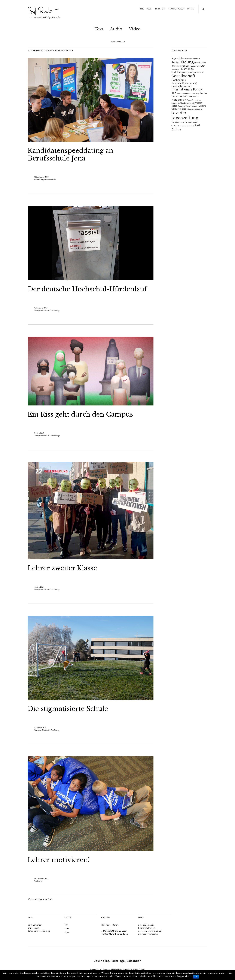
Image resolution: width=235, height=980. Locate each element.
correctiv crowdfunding (150, 931)
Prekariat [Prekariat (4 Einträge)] (190, 103)
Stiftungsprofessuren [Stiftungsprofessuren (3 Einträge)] (194, 109)
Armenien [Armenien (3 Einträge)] (189, 59)
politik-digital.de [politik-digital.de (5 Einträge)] (179, 103)
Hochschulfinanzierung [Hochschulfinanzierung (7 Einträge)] (184, 83)
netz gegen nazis (146, 925)
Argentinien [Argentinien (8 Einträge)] (178, 58)
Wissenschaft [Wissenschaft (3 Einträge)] (189, 126)
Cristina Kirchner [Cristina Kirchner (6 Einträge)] (180, 66)
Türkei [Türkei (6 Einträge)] (188, 122)
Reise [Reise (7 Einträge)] (174, 106)
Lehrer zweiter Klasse (62, 568)
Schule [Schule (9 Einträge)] (176, 109)
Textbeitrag (55, 310)
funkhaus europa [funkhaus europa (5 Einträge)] (195, 72)
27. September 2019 (41, 177)
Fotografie (160, 9)
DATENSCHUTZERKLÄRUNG (134, 969)
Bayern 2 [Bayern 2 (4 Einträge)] (196, 58)
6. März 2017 (39, 433)
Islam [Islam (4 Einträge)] (179, 93)
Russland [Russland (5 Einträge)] (202, 106)
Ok (196, 977)
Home (141, 9)
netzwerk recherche (148, 934)
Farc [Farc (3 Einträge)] (198, 66)
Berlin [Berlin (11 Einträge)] (175, 62)
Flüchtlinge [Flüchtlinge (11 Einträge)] (187, 69)
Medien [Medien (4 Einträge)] (196, 97)
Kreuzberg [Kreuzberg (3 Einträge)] (195, 93)
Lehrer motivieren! (59, 860)
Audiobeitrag (39, 180)
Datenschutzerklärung (39, 931)
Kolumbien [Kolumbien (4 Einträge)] (187, 93)
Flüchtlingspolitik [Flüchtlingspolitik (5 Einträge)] (179, 72)
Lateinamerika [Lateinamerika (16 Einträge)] (182, 96)
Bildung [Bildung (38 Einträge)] (187, 62)
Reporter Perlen (176, 9)
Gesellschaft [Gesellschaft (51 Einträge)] (183, 76)
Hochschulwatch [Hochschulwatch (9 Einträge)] (181, 86)
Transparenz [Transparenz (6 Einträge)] (178, 122)
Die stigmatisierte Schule (68, 709)
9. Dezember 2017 (40, 308)
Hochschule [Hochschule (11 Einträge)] (179, 80)
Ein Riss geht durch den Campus (80, 414)
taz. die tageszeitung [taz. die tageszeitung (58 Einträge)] (185, 115)
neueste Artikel (51, 180)
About (150, 9)
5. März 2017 (39, 587)
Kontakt (191, 9)
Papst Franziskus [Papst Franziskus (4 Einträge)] (194, 100)
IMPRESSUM (116, 969)
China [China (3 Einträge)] (197, 63)
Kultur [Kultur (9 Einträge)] (203, 93)
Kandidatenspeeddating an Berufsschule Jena (70, 154)
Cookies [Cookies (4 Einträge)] (203, 63)
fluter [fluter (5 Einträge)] (202, 66)
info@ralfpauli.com (118, 931)
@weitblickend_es (118, 934)
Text (99, 29)
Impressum (33, 928)
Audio (116, 29)
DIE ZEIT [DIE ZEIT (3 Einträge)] (192, 66)
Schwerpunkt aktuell (41, 310)
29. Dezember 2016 (41, 879)
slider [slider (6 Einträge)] (183, 109)
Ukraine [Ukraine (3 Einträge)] (194, 122)
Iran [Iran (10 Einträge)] (174, 93)
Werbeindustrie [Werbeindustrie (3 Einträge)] (177, 126)
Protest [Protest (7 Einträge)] (198, 103)
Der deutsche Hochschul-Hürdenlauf (87, 289)
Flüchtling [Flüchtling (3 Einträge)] (175, 69)
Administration (35, 925)
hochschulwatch (147, 928)
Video (135, 29)
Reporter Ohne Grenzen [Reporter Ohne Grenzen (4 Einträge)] (188, 106)
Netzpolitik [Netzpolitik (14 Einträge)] (179, 100)
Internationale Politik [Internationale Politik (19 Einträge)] (187, 89)
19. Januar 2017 (40, 728)
